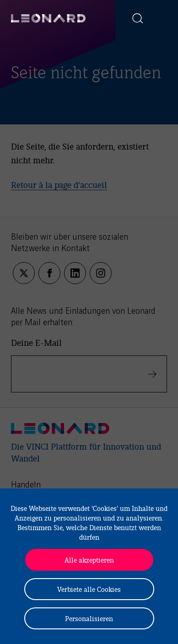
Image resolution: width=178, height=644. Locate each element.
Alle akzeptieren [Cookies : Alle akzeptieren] (89, 560)
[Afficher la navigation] (158, 18)
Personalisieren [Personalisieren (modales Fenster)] (89, 618)
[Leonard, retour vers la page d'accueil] (48, 18)
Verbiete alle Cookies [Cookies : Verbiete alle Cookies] (89, 589)
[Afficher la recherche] (138, 18)
